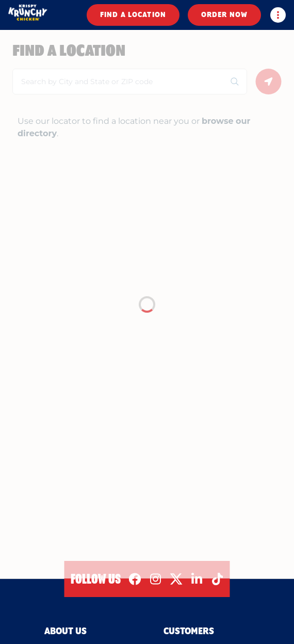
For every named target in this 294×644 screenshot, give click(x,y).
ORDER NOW (224, 15)
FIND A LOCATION (133, 15)
